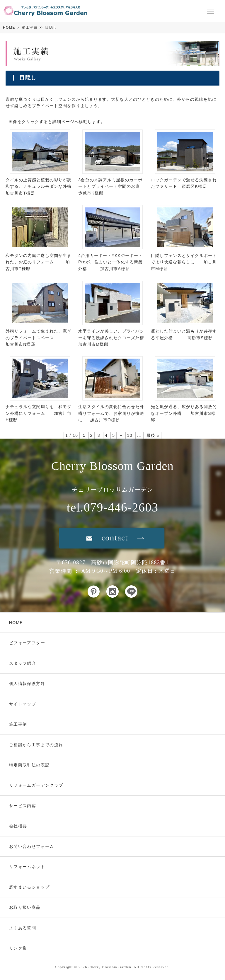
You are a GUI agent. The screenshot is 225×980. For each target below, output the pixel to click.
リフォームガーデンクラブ (36, 785)
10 (130, 435)
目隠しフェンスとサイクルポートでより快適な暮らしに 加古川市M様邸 (184, 262)
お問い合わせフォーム (32, 846)
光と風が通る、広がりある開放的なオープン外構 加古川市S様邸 (184, 413)
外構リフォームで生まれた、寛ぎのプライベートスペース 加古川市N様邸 (39, 338)
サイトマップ (23, 704)
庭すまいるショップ (29, 887)
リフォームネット (27, 867)
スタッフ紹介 (23, 663)
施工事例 (18, 724)
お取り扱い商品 (25, 907)
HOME (9, 28)
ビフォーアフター (27, 643)
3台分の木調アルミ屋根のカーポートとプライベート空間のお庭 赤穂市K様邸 (116, 186)
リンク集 (18, 948)
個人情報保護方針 (27, 684)
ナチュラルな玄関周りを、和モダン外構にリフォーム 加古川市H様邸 (39, 413)
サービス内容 (23, 806)
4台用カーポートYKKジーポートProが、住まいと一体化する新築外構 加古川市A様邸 (110, 262)
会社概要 (18, 826)
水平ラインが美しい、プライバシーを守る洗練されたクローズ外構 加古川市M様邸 (119, 338)
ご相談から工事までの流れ (36, 745)
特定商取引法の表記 (29, 765)
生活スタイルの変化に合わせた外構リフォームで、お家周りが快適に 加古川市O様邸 (111, 413)
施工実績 (30, 28)
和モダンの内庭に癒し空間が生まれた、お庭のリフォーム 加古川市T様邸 (39, 262)
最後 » (153, 435)
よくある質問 (23, 928)
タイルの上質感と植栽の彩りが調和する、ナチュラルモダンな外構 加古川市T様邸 (46, 186)
